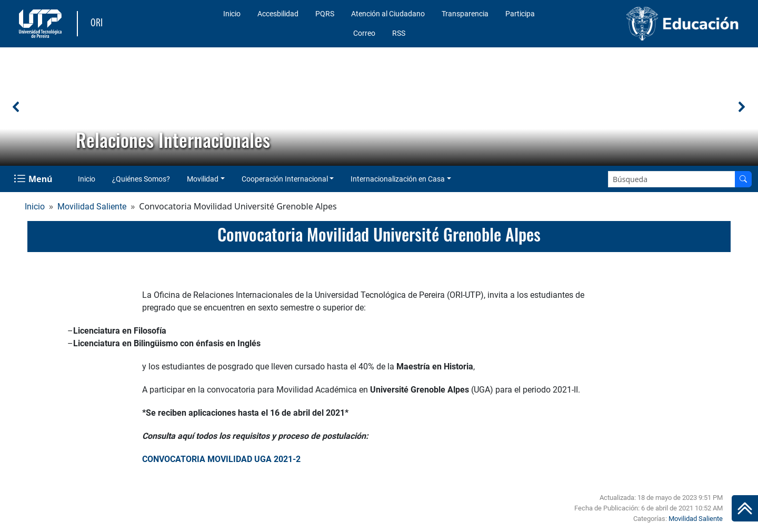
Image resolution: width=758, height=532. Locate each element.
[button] (16, 107)
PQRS (325, 14)
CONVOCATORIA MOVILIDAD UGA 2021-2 (221, 459)
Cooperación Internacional (285, 179)
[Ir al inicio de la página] (745, 508)
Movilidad (203, 179)
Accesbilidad (278, 14)
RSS (399, 33)
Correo (364, 33)
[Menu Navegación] (34, 179)
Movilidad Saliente (92, 207)
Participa (520, 14)
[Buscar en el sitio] (743, 179)
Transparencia (465, 14)
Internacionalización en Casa (398, 179)
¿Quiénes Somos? (141, 179)
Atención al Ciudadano (388, 14)
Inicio (232, 14)
